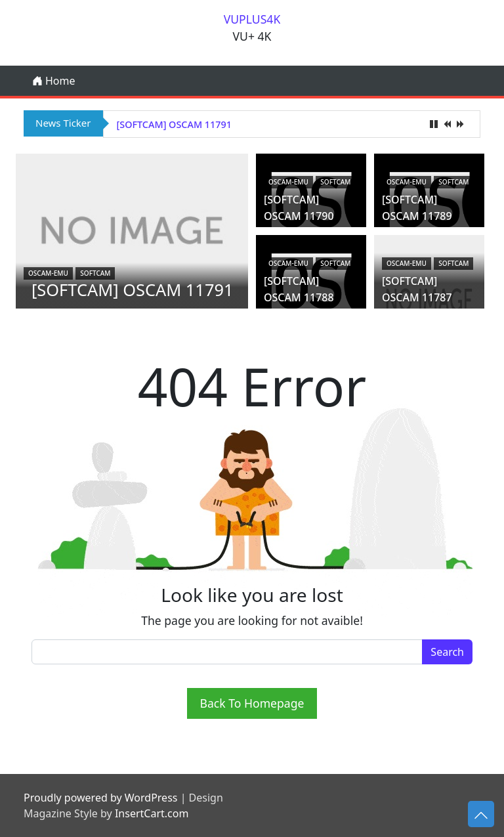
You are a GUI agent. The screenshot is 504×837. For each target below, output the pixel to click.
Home (54, 81)
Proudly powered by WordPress (100, 798)
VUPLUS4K (252, 19)
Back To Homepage (252, 703)
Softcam (95, 273)
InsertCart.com (152, 813)
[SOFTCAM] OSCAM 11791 (174, 124)
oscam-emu (48, 273)
